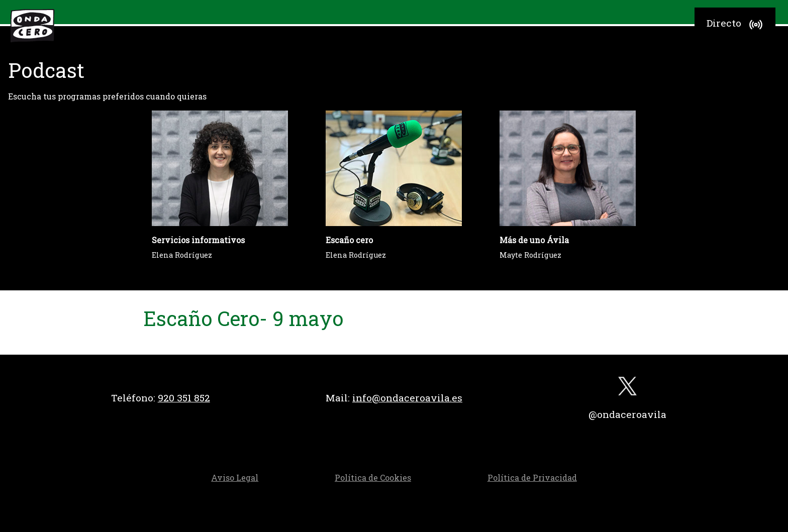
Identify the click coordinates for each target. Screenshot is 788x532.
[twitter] (628, 389)
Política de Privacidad (532, 477)
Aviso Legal (235, 477)
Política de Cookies (373, 477)
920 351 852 (184, 398)
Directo (736, 25)
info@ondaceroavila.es (407, 398)
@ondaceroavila (627, 414)
